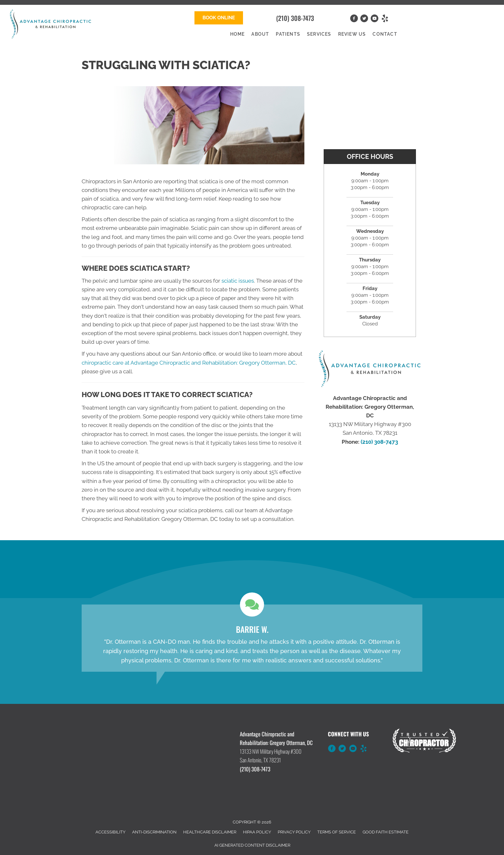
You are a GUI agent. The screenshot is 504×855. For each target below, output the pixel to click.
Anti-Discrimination (154, 832)
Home (238, 34)
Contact (385, 34)
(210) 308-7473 (295, 18)
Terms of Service (337, 832)
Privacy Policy (294, 832)
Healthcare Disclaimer (210, 832)
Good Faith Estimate (386, 832)
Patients (288, 34)
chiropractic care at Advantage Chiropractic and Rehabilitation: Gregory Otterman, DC (189, 363)
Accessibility (110, 832)
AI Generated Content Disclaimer (252, 845)
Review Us (352, 34)
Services (319, 34)
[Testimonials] (252, 638)
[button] (219, 18)
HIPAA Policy (257, 832)
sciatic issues (238, 281)
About (260, 34)
